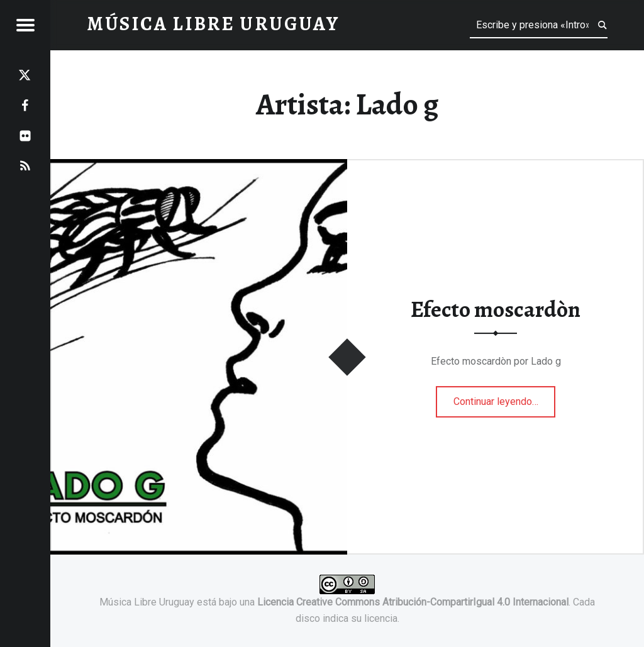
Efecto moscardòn (496, 310)
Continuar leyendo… (505, 397)
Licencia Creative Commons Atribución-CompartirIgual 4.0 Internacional (413, 602)
